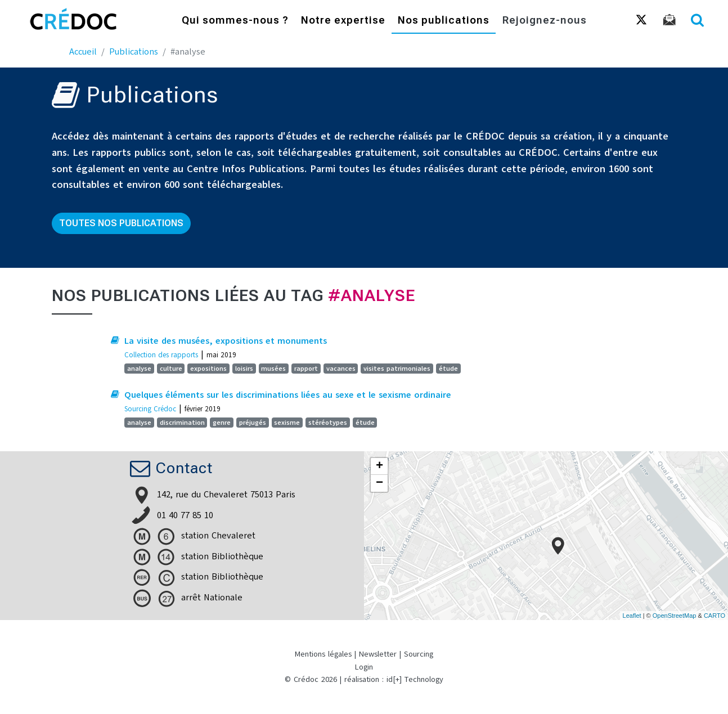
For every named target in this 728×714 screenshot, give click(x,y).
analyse (139, 369)
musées (273, 369)
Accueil (83, 52)
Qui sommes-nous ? (235, 21)
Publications (134, 52)
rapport (306, 369)
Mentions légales (323, 654)
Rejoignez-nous (545, 21)
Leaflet (632, 616)
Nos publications (444, 21)
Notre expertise (343, 21)
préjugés (253, 423)
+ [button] (379, 466)
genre (222, 423)
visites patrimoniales (397, 369)
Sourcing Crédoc (150, 409)
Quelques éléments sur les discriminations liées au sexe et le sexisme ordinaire (288, 395)
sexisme (287, 423)
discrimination (182, 423)
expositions (208, 369)
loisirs (244, 369)
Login (364, 667)
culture (171, 369)
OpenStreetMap (675, 616)
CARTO (714, 616)
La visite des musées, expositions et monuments (226, 341)
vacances (341, 369)
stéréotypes (328, 423)
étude (448, 369)
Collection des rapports (161, 355)
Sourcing (419, 654)
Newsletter (378, 654)
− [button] (379, 483)
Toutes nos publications (121, 223)
